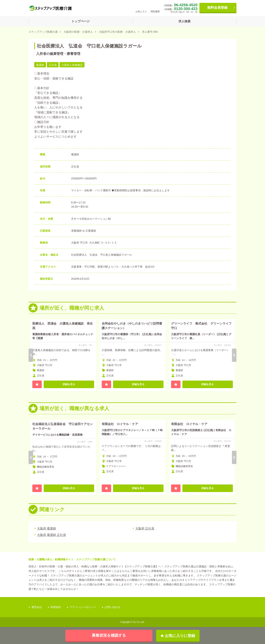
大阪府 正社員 (145, 528)
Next (234, 355)
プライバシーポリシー (83, 607)
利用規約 (56, 607)
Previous (31, 355)
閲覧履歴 (155, 8)
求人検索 (184, 21)
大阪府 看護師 (46, 528)
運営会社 (37, 607)
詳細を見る (69, 384)
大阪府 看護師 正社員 (52, 535)
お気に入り (141, 8)
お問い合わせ (112, 607)
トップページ (81, 21)
